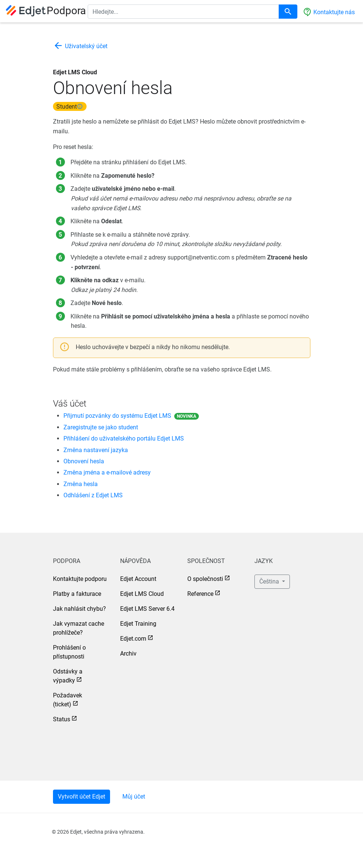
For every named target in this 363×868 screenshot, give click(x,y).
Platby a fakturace (77, 594)
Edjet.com (133, 639)
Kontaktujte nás (329, 12)
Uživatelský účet (80, 46)
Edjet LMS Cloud (142, 594)
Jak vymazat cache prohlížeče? (79, 628)
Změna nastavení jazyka (96, 450)
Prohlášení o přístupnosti (69, 652)
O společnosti (205, 579)
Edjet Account (138, 579)
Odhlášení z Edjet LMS (93, 495)
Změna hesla (81, 484)
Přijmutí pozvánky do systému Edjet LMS (117, 416)
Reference (200, 594)
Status (62, 719)
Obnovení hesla (84, 461)
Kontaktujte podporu (80, 579)
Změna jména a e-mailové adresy (107, 472)
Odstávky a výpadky (68, 676)
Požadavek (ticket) (68, 700)
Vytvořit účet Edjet (82, 797)
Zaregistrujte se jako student (101, 427)
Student (70, 106)
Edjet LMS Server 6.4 (147, 609)
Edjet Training (138, 624)
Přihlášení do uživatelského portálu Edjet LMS (124, 438)
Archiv (128, 654)
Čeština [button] (270, 581)
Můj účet (134, 797)
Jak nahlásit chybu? (79, 609)
